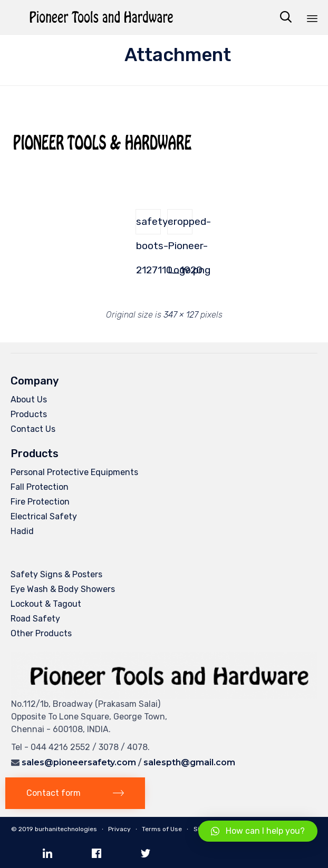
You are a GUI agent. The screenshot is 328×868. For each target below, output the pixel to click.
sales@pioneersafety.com (79, 762)
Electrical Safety (44, 516)
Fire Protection (40, 502)
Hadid (22, 531)
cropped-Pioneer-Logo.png (180, 225)
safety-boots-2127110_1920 (148, 225)
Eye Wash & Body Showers (63, 589)
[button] (75, 793)
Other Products (41, 633)
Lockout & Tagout (46, 604)
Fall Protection (40, 487)
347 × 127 (181, 315)
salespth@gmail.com (189, 762)
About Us (29, 400)
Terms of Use (162, 829)
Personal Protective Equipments (74, 472)
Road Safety (35, 619)
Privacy (119, 829)
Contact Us (33, 429)
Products (29, 414)
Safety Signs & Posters (56, 574)
